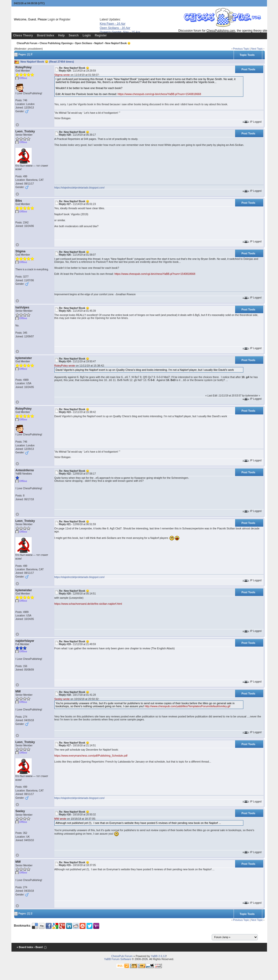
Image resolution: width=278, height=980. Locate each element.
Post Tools (248, 69)
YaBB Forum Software (118, 959)
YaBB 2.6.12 (158, 956)
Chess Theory (23, 35)
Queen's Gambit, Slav (120, 32)
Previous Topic (241, 49)
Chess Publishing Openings (56, 43)
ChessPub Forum (27, 43)
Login (51, 19)
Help (61, 35)
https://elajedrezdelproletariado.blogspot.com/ (80, 188)
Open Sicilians (115, 28)
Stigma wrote (62, 75)
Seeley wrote (62, 699)
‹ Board (38, 947)
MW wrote (60, 819)
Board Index (46, 35)
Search (74, 35)
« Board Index (25, 947)
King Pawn (113, 24)
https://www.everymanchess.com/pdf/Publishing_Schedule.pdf (91, 756)
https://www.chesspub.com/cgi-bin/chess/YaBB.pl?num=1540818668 (159, 94)
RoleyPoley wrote (65, 366)
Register (65, 19)
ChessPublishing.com (221, 31)
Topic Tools (247, 55)
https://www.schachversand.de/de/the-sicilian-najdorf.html (88, 604)
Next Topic (257, 49)
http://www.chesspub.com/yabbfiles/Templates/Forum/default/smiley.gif (187, 706)
